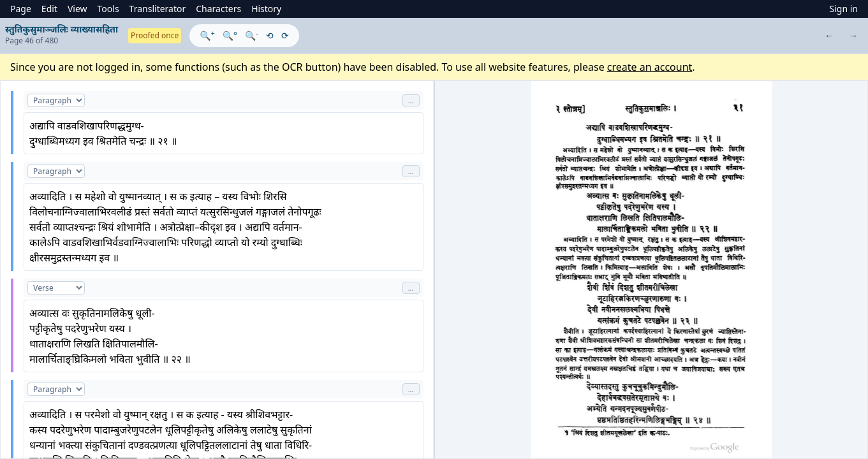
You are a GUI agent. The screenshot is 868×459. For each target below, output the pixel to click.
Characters (218, 9)
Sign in (844, 9)
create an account (650, 67)
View (77, 9)
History (266, 9)
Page (21, 9)
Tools (108, 9)
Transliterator (158, 9)
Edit (49, 9)
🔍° (230, 35)
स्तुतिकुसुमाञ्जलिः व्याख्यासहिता (62, 29)
